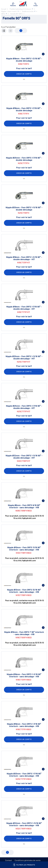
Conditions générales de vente (28, 860)
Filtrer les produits (24, 865)
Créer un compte (24, 74)
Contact (9, 860)
